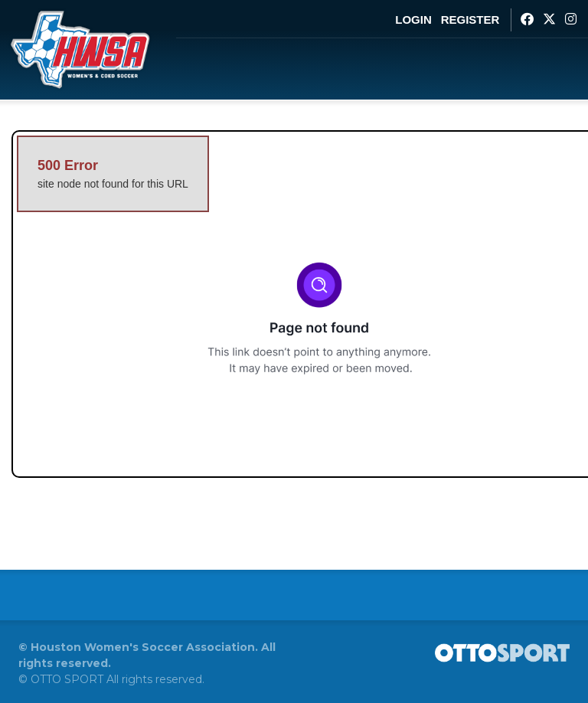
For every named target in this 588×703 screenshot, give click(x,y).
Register (470, 20)
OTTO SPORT (67, 679)
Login (413, 20)
